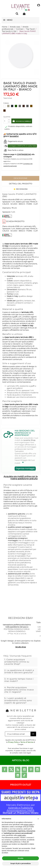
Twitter (11, 769)
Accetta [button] (20, 858)
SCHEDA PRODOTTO (15, 221)
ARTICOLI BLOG (21, 760)
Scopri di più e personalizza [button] (20, 863)
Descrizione (21, 178)
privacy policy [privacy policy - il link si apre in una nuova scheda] (28, 825)
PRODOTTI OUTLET (21, 785)
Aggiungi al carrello (23, 121)
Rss (18, 769)
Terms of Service (27, 742)
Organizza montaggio (25, 468)
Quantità (7, 117)
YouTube (24, 769)
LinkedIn (18, 775)
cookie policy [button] (22, 835)
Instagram (37, 769)
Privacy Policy (13, 742)
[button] (38, 819)
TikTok (24, 775)
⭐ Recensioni (20, 189)
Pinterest (31, 769)
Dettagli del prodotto (21, 184)
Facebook (5, 769)
